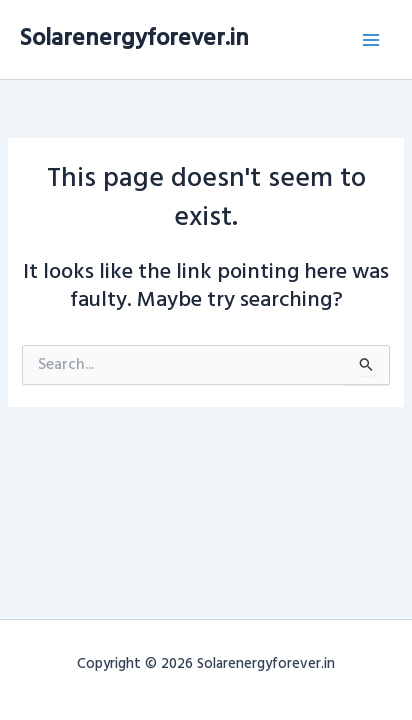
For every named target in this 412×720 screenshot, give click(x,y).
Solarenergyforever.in (134, 39)
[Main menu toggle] (371, 40)
